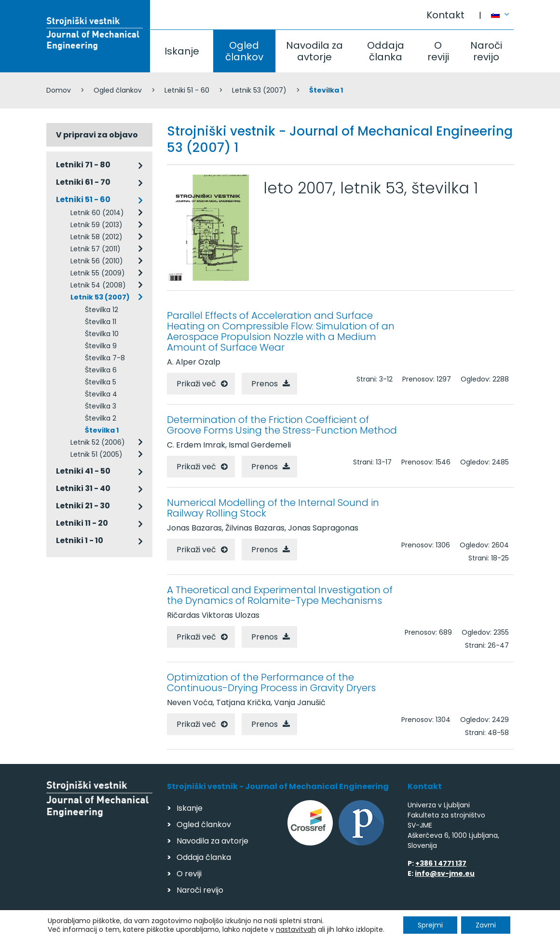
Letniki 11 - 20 (82, 523)
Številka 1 (102, 430)
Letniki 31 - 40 (83, 488)
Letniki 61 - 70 (83, 182)
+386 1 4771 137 (441, 863)
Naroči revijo (486, 51)
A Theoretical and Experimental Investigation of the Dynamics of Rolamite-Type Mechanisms (280, 595)
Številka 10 (102, 334)
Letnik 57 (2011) (96, 249)
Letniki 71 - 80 (83, 165)
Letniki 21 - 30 (83, 506)
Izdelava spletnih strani (447, 930)
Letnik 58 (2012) (96, 237)
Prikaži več (196, 384)
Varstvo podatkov (171, 928)
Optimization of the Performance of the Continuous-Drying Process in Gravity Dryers (271, 682)
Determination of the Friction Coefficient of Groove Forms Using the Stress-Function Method (282, 425)
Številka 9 (101, 346)
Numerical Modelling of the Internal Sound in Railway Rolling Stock (273, 508)
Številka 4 (101, 394)
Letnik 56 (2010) (97, 261)
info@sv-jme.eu (445, 873)
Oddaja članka (386, 51)
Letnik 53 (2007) (259, 90)
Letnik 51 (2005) (96, 454)
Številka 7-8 (105, 358)
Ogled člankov (244, 51)
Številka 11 (101, 322)
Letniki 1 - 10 (80, 540)
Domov (59, 90)
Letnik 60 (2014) (97, 213)
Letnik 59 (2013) (96, 225)
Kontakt (445, 15)
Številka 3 (101, 406)
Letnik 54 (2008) (98, 285)
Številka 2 (101, 418)
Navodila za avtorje (314, 51)
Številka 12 (102, 310)
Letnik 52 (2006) (98, 442)
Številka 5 (101, 382)
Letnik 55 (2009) (98, 273)
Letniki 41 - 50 (83, 471)
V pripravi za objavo (97, 135)
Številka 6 (101, 370)
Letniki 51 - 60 (187, 90)
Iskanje (182, 51)
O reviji (438, 51)
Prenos (265, 384)
